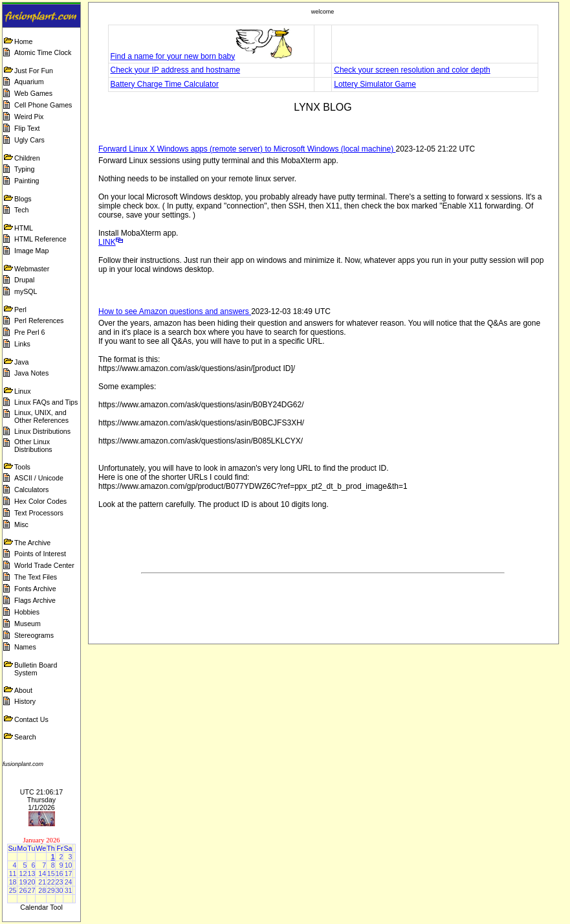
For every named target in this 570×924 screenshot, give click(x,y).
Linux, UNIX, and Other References (41, 416)
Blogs (23, 199)
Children (27, 158)
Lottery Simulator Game (375, 84)
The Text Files (36, 577)
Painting (27, 181)
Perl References (39, 321)
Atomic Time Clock (43, 52)
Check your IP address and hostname (176, 70)
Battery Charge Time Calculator (165, 84)
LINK (107, 242)
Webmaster (32, 269)
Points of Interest (40, 554)
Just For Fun (34, 71)
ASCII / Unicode (39, 478)
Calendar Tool (41, 907)
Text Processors (39, 513)
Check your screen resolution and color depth (412, 70)
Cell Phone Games (43, 105)
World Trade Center (44, 565)
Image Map (31, 251)
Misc (21, 524)
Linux (22, 391)
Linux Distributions (42, 431)
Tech (22, 210)
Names (25, 647)
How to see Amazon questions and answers (175, 311)
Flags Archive (35, 600)
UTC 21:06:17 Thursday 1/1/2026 (41, 800)
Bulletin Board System (36, 669)
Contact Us (31, 719)
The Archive (32, 543)
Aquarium (29, 82)
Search (25, 737)
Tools (22, 467)
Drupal (24, 280)
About (23, 690)
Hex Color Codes (40, 501)
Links (22, 344)
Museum (27, 624)
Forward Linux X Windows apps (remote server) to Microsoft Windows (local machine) (247, 149)
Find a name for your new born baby (202, 56)
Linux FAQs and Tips (46, 402)
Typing (24, 169)
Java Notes (31, 373)
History (25, 701)
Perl (20, 310)
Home (23, 41)
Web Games (33, 93)
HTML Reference (40, 239)
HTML (24, 228)
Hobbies (27, 612)
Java (22, 362)
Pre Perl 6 (29, 332)
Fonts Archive (35, 589)
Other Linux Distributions (33, 445)
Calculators (31, 490)
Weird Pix (29, 117)
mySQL (26, 291)
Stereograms (34, 635)
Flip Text (27, 128)
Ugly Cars (29, 140)
